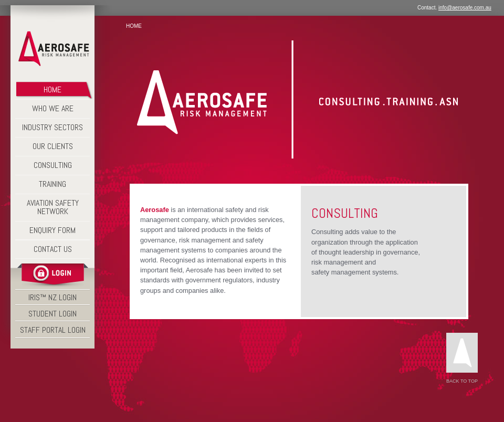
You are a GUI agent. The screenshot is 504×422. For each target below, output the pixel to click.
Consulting (53, 165)
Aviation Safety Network (53, 207)
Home (134, 26)
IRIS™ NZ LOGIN (52, 297)
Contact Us (53, 249)
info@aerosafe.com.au (465, 8)
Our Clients (53, 146)
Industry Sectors (52, 127)
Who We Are (53, 108)
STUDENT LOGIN (52, 314)
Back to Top (462, 358)
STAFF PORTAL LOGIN (53, 330)
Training (52, 184)
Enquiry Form (52, 230)
